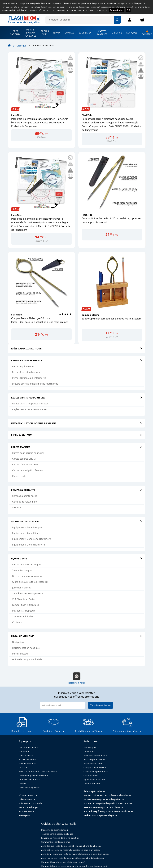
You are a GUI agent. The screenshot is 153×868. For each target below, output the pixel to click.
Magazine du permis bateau (55, 830)
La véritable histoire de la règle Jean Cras (60, 838)
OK (128, 10)
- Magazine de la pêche (100, 815)
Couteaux (17, 622)
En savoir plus (117, 10)
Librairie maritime (92, 784)
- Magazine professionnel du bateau (109, 811)
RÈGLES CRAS (45, 33)
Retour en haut (76, 678)
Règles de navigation (93, 764)
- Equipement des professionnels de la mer (107, 795)
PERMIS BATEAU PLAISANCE (30, 33)
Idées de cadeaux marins (95, 756)
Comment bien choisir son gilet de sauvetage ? (63, 862)
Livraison (23, 768)
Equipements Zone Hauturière (28, 545)
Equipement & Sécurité (94, 780)
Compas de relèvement (25, 502)
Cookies (23, 784)
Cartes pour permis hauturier (28, 453)
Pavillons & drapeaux (24, 611)
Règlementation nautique (26, 648)
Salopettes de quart (23, 570)
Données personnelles (29, 780)
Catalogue (21, 46)
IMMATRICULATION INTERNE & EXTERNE (77, 423)
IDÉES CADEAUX (15, 33)
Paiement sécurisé (27, 764)
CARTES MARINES (102, 33)
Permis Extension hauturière (28, 372)
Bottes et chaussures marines (28, 576)
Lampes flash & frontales (26, 605)
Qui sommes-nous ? (28, 748)
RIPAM (57, 33)
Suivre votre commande (30, 803)
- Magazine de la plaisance (103, 807)
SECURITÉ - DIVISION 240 (77, 521)
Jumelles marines (22, 588)
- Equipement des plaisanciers (104, 799)
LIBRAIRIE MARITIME (77, 636)
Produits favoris (26, 811)
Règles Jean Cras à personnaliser (30, 409)
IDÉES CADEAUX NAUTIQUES (77, 349)
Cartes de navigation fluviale (27, 470)
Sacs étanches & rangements (28, 593)
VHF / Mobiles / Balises (24, 599)
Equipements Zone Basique (27, 527)
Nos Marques (90, 748)
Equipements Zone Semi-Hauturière (32, 539)
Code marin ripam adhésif (96, 772)
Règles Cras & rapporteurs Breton (30, 404)
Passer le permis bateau (95, 760)
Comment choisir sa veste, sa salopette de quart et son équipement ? (74, 866)
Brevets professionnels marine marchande (35, 384)
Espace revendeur (27, 760)
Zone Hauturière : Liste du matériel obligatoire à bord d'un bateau (73, 858)
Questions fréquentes (29, 788)
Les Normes (89, 752)
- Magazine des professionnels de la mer (108, 803)
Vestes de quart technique (26, 564)
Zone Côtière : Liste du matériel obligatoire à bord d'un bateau (71, 850)
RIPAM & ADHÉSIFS (77, 435)
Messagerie (24, 815)
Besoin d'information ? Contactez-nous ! (38, 772)
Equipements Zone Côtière (26, 533)
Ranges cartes (20, 476)
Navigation (18, 642)
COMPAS (69, 33)
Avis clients (24, 752)
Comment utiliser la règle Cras (55, 842)
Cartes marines (91, 776)
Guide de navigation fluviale (27, 659)
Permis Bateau (20, 654)
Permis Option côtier (23, 366)
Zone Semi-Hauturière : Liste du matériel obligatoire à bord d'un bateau (75, 854)
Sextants (17, 507)
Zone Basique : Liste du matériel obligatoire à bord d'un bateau (71, 846)
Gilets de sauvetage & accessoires (30, 582)
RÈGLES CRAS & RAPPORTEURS (77, 398)
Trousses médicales (23, 616)
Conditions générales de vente (33, 776)
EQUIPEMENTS (77, 559)
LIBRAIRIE (117, 33)
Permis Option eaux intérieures (29, 378)
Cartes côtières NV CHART (26, 464)
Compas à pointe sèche (25, 496)
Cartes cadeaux (26, 756)
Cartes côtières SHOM (24, 459)
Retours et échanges (28, 807)
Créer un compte (27, 799)
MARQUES (132, 33)
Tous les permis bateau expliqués (57, 834)
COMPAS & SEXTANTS (77, 490)
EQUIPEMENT (86, 33)
